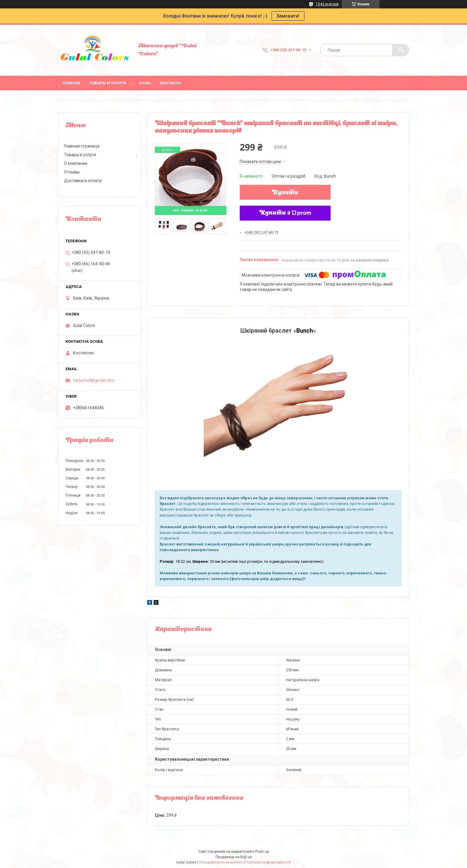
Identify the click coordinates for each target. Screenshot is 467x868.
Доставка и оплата (83, 181)
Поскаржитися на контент (221, 862)
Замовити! (288, 16)
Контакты (171, 83)
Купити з (285, 213)
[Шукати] (401, 50)
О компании (76, 163)
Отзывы (72, 172)
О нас (145, 83)
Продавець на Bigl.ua (234, 857)
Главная (71, 83)
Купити (285, 193)
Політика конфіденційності (268, 862)
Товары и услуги (108, 83)
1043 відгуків (327, 4)
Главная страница (82, 146)
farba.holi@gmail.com (94, 380)
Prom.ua (262, 852)
